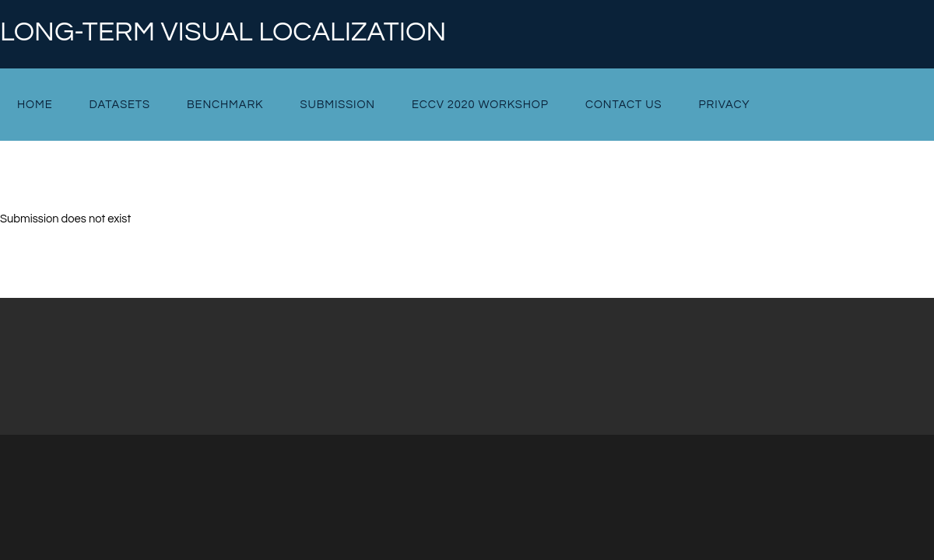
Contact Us (624, 105)
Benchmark (225, 105)
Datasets (120, 105)
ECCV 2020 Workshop (480, 105)
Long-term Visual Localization (223, 33)
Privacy (725, 105)
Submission (337, 105)
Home (35, 105)
